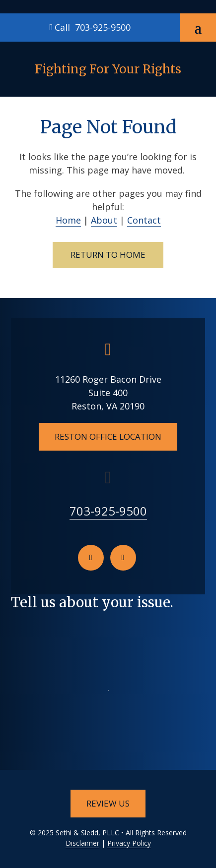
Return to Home (108, 255)
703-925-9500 (103, 27)
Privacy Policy (129, 843)
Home (68, 220)
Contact (144, 220)
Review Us (108, 803)
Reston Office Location (108, 436)
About (104, 220)
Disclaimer (82, 843)
